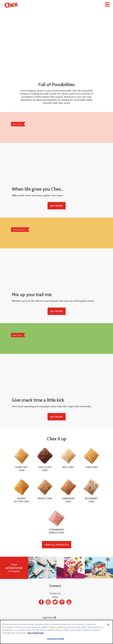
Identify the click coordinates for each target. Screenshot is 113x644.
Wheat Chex (45, 489)
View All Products (57, 545)
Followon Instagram (14, 568)
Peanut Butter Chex (22, 491)
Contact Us (55, 593)
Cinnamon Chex (68, 491)
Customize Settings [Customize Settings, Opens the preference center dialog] (56, 639)
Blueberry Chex (91, 491)
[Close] (108, 625)
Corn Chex (91, 458)
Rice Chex (68, 458)
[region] (56, 632)
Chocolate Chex (45, 460)
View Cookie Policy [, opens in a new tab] (36, 633)
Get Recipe (57, 206)
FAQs (55, 597)
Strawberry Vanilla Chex (56, 522)
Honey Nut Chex (22, 460)
